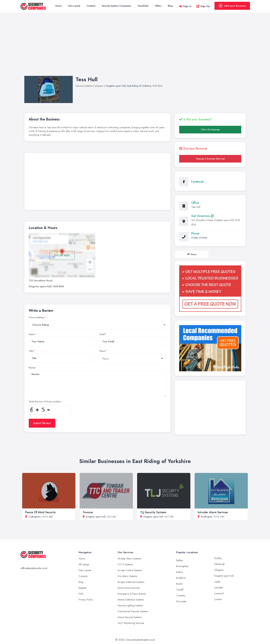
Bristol (179, 584)
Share (192, 254)
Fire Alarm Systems (127, 576)
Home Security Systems (130, 617)
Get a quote (74, 6)
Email (102, 334)
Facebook (198, 182)
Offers (158, 6)
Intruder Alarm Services (213, 512)
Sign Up (203, 6)
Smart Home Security (129, 588)
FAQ (81, 594)
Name (32, 334)
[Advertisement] (135, 48)
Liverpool (219, 593)
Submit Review (42, 423)
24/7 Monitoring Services (131, 623)
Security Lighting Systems (130, 605)
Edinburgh (220, 564)
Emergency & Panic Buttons (132, 594)
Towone (88, 512)
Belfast (179, 560)
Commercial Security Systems (133, 611)
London (218, 599)
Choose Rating (36, 317)
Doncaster (181, 601)
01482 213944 (199, 238)
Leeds (217, 582)
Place (102, 351)
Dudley (218, 558)
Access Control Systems (130, 570)
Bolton (179, 572)
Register (83, 588)
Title (31, 351)
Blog (170, 6)
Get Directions (202, 216)
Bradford (181, 578)
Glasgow (219, 570)
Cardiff (180, 590)
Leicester (219, 588)
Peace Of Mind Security (40, 512)
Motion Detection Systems (131, 600)
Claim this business (210, 130)
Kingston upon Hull (116, 86)
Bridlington (207, 517)
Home (58, 6)
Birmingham (182, 566)
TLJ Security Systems (153, 512)
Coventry (181, 596)
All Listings (84, 564)
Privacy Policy (86, 600)
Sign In (185, 6)
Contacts (91, 6)
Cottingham (35, 517)
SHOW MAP (62, 255)
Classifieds (143, 6)
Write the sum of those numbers (45, 402)
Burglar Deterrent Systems (131, 582)
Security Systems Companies (116, 6)
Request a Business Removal (210, 159)
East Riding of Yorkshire (139, 86)
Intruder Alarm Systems (129, 559)
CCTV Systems (125, 564)
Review (32, 368)
